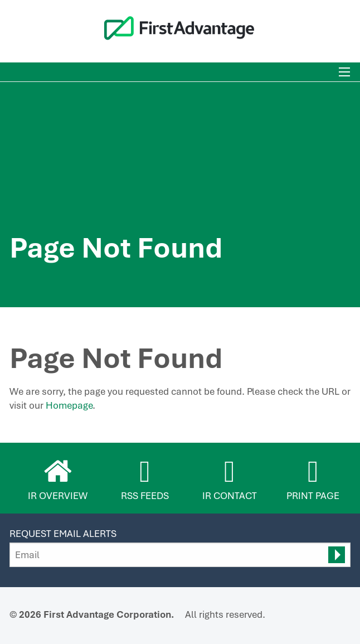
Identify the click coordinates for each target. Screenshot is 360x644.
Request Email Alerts (63, 534)
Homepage (69, 405)
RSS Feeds (145, 496)
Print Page (313, 496)
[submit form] (337, 555)
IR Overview (58, 496)
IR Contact (230, 496)
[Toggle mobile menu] (344, 72)
